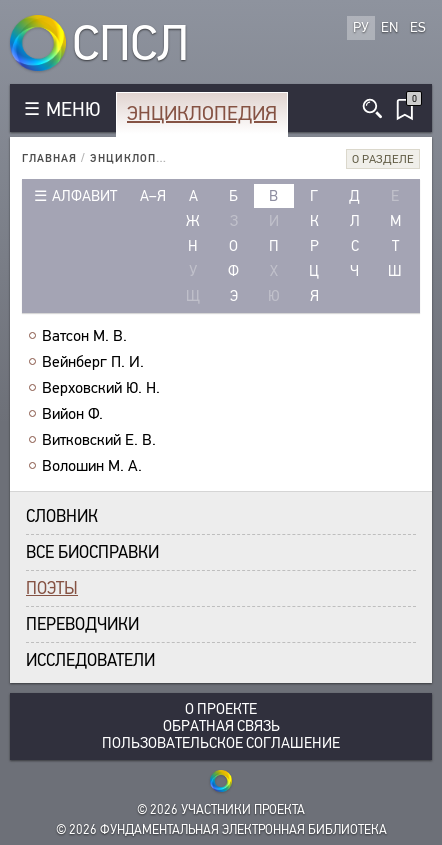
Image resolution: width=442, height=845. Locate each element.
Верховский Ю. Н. (101, 388)
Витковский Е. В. (99, 440)
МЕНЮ (73, 109)
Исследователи (90, 660)
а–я (153, 196)
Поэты (52, 588)
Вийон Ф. (72, 414)
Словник (62, 516)
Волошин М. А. (92, 466)
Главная (49, 158)
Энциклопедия (202, 113)
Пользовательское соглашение (221, 743)
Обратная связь (221, 726)
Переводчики (82, 624)
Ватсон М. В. (84, 336)
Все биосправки (92, 552)
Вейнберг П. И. (93, 362)
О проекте (221, 709)
